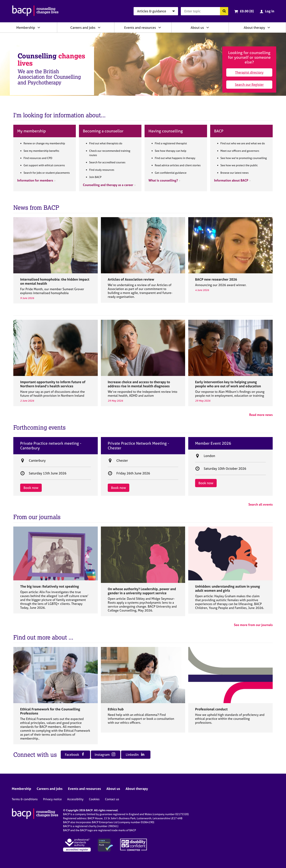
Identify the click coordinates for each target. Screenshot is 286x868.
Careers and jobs (83, 28)
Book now (31, 488)
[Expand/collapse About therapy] (269, 27)
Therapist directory (249, 72)
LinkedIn (135, 755)
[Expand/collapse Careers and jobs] (99, 27)
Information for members (35, 180)
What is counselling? (163, 180)
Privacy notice (52, 799)
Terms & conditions (25, 799)
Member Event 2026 (213, 443)
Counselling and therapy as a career (108, 185)
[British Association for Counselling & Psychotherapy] (35, 11)
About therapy (254, 28)
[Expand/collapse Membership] (39, 27)
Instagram (105, 755)
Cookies (94, 799)
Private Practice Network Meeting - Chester (138, 446)
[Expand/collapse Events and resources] (160, 27)
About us (197, 28)
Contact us (112, 799)
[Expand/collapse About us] (208, 27)
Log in (270, 11)
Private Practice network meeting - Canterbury (51, 446)
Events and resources (140, 28)
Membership (26, 28)
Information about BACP (231, 180)
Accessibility (75, 799)
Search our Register (249, 84)
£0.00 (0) (247, 11)
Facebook (75, 755)
